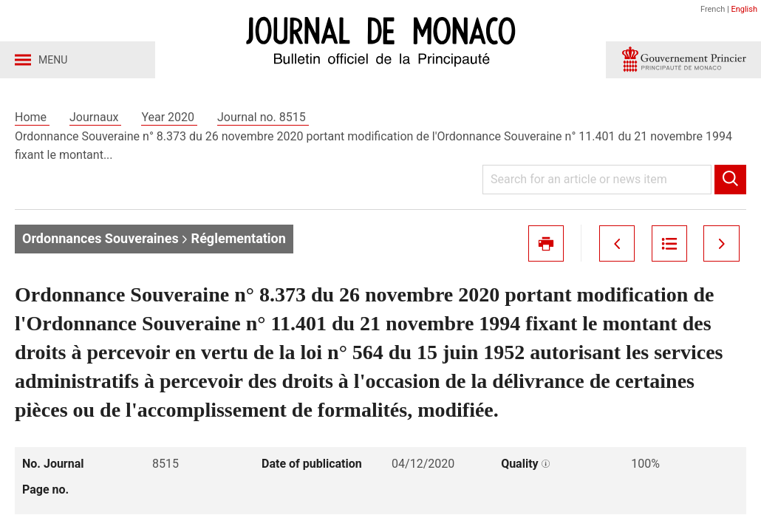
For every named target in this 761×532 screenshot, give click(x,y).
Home (32, 117)
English (744, 9)
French (713, 9)
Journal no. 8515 (263, 117)
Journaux (95, 117)
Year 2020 (169, 117)
